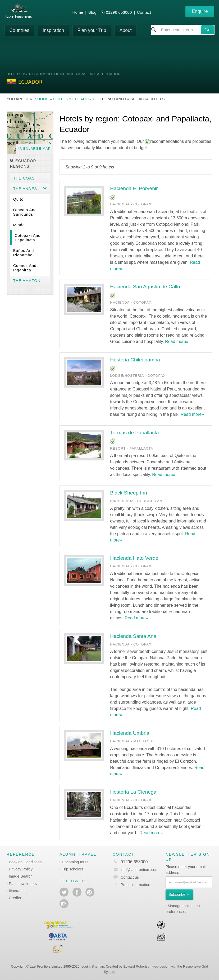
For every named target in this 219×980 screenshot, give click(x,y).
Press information (135, 885)
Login (86, 966)
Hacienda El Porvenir (134, 188)
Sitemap (98, 966)
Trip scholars (73, 869)
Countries (19, 30)
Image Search (21, 876)
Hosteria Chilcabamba (135, 360)
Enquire (200, 11)
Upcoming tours (75, 862)
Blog (92, 12)
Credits (15, 898)
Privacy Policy (21, 869)
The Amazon (27, 281)
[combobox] (183, 30)
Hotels (61, 99)
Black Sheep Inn (129, 493)
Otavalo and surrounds (25, 212)
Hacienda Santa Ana (133, 636)
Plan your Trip (92, 30)
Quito (18, 199)
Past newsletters (23, 884)
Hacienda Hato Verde (134, 558)
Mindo (19, 225)
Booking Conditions (25, 862)
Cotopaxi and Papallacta (28, 238)
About (126, 30)
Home (78, 12)
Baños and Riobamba (24, 253)
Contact (144, 12)
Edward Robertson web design (146, 966)
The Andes (25, 189)
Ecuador (82, 99)
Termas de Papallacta (134, 433)
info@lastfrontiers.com (136, 870)
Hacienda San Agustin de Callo (145, 287)
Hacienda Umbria (130, 733)
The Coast (25, 178)
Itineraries (17, 891)
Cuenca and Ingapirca (25, 268)
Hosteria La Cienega (133, 792)
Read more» (177, 341)
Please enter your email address (186, 870)
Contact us (130, 877)
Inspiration (53, 30)
